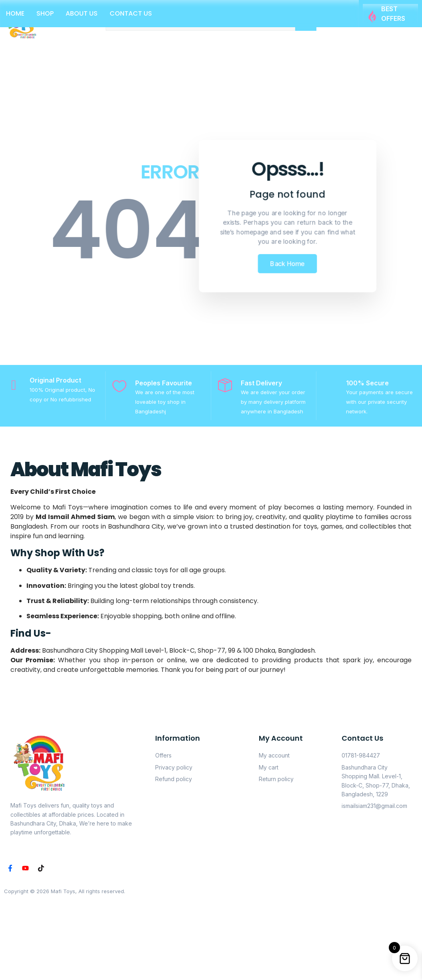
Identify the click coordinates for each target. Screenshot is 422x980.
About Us (82, 13)
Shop (45, 13)
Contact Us (131, 13)
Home (15, 13)
